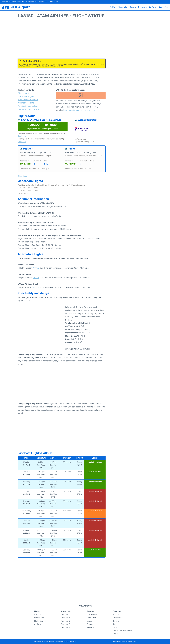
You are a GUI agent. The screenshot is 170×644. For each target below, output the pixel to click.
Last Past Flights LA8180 (29, 109)
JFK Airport (21, 7)
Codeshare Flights (26, 96)
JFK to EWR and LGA (123, 631)
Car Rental (153, 7)
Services (91, 624)
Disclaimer (58, 641)
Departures (39, 618)
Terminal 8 (65, 627)
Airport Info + (123, 7)
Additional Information (28, 100)
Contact (66, 641)
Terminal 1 (65, 614)
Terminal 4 (65, 618)
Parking (133, 7)
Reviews (91, 627)
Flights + (113, 7)
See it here (22, 136)
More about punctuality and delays (79, 110)
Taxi (115, 627)
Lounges (91, 621)
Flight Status (23, 93)
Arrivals (38, 614)
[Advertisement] (85, 40)
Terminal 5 (65, 621)
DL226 (36, 278)
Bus (115, 624)
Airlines (37, 624)
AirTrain (117, 614)
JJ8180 (36, 287)
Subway (117, 621)
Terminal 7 (65, 624)
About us (73, 641)
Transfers (117, 618)
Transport (118, 611)
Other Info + (163, 7)
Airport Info (66, 611)
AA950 (36, 268)
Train (115, 634)
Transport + (142, 7)
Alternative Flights (26, 103)
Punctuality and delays (28, 106)
